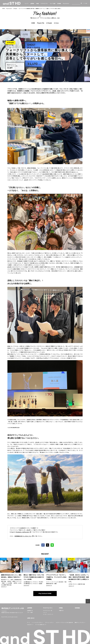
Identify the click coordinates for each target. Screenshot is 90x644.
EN (86, 3)
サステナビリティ (44, 3)
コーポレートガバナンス (48, 614)
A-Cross (56, 23)
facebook (43, 545)
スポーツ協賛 (30, 612)
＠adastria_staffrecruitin (22, 532)
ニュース (26, 3)
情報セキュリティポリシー (80, 622)
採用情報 (59, 3)
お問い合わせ (31, 618)
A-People (15, 9)
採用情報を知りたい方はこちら (23, 536)
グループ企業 (53, 3)
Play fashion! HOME (45, 593)
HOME (4, 9)
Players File (41, 23)
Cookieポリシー (30, 625)
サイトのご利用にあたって (41, 625)
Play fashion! (66, 3)
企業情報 (32, 3)
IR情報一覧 (61, 611)
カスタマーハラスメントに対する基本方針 (64, 622)
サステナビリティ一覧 (48, 611)
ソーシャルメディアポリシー (37, 622)
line (52, 545)
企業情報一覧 (30, 611)
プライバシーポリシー (50, 622)
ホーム (29, 622)
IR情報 (37, 3)
